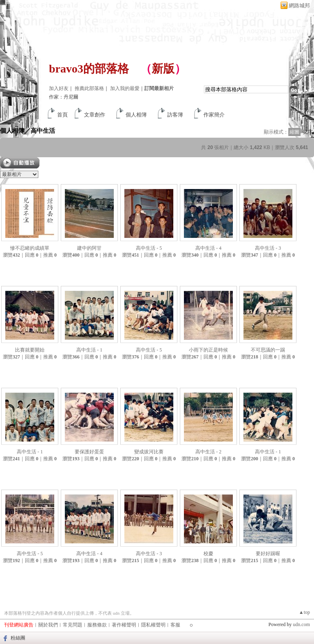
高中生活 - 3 (268, 248)
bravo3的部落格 (89, 69)
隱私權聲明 (153, 625)
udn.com (301, 624)
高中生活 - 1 (89, 350)
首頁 (62, 115)
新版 (163, 69)
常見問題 (73, 625)
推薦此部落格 (89, 88)
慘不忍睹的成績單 (30, 248)
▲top (304, 612)
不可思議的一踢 (268, 350)
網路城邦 (299, 5)
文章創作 (95, 115)
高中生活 (43, 131)
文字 (308, 132)
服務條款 (97, 625)
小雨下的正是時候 (208, 350)
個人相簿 (136, 115)
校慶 (208, 554)
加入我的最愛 (125, 88)
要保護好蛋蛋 (89, 452)
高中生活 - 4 (208, 248)
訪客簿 (175, 115)
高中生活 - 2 (208, 452)
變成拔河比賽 (149, 452)
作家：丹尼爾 (64, 97)
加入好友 (59, 88)
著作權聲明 (124, 625)
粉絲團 (18, 638)
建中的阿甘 (89, 248)
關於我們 (48, 625)
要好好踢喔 (268, 554)
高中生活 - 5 (149, 248)
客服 (175, 625)
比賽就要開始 (30, 350)
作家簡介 (214, 115)
